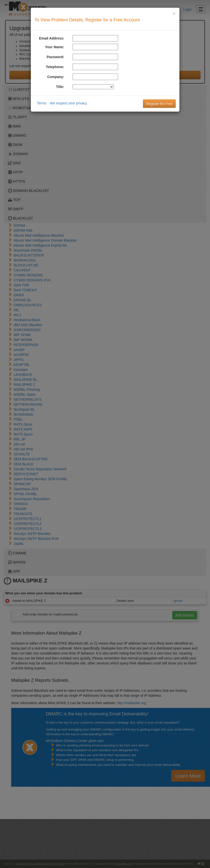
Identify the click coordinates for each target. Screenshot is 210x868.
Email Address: (52, 38)
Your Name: (55, 47)
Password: (56, 57)
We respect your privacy (69, 103)
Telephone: (55, 67)
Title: (60, 87)
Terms (42, 103)
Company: (56, 77)
